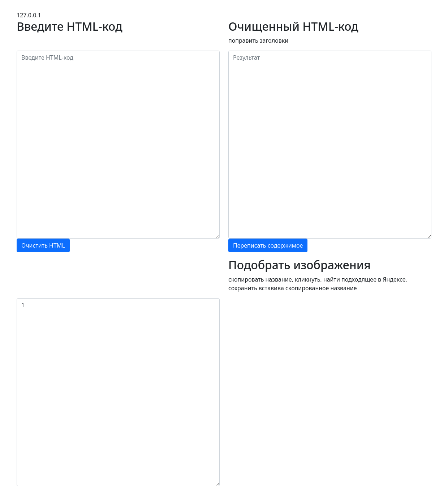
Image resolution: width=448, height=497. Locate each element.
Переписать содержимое (268, 245)
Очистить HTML (43, 245)
